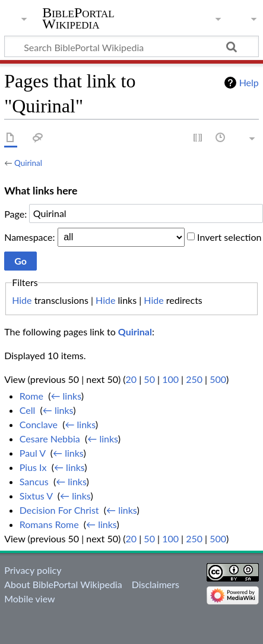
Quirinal (28, 163)
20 (131, 379)
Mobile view (29, 599)
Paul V (33, 453)
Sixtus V (36, 496)
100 (170, 379)
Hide (22, 300)
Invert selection (229, 236)
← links (66, 396)
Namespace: (29, 236)
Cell (28, 410)
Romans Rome (49, 524)
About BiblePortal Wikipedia (63, 584)
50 (149, 379)
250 (194, 379)
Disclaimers (156, 584)
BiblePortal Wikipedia (78, 18)
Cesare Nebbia (50, 439)
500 (218, 379)
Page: (15, 213)
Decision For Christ (59, 510)
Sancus (34, 481)
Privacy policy (33, 570)
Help (249, 82)
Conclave (39, 424)
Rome (31, 396)
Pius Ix (33, 467)
